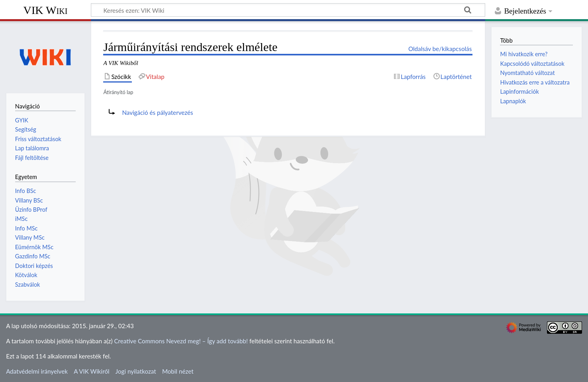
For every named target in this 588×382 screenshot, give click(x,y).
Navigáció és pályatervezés (157, 112)
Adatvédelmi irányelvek (37, 371)
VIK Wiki (46, 10)
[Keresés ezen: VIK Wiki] (288, 10)
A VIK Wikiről (91, 371)
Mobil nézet (178, 371)
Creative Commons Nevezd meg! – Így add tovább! (181, 341)
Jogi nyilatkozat (136, 371)
